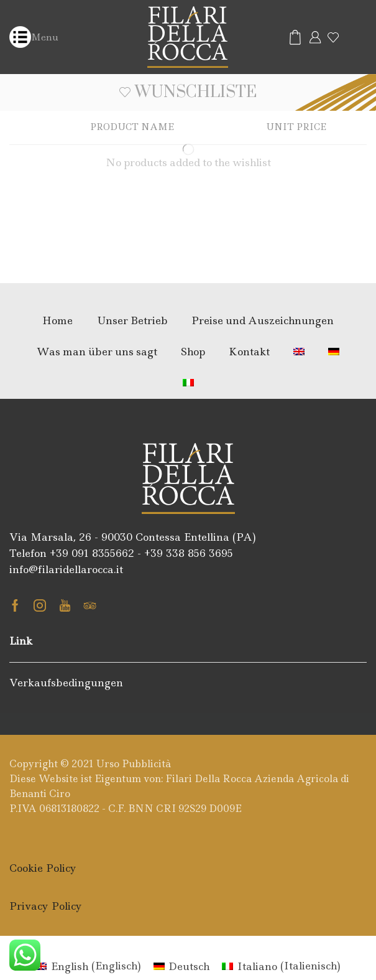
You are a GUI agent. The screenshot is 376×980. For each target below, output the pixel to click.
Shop (193, 352)
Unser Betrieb (132, 320)
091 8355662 (103, 553)
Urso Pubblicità (134, 764)
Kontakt (249, 352)
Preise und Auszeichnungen (263, 320)
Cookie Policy (43, 868)
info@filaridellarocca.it (66, 569)
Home (57, 320)
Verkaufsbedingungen (66, 683)
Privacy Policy (46, 906)
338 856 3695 (199, 553)
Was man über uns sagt (97, 352)
